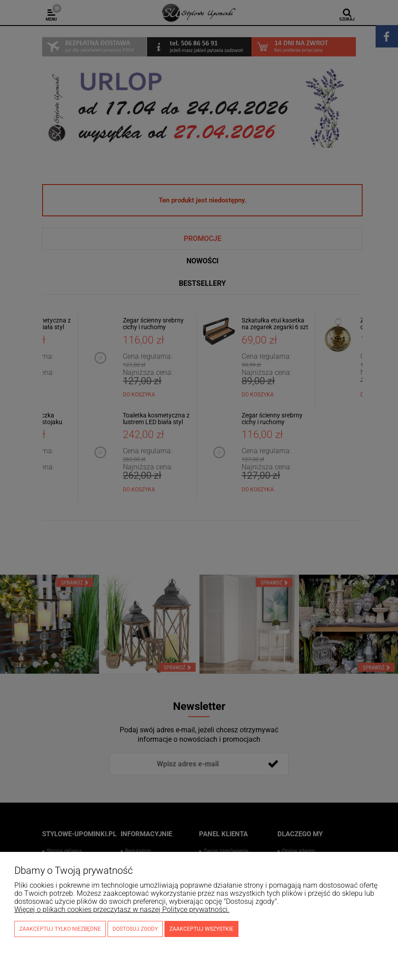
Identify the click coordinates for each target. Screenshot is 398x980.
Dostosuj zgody (135, 929)
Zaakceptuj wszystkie (201, 929)
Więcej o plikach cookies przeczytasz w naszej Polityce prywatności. (122, 909)
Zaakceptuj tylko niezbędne (60, 929)
